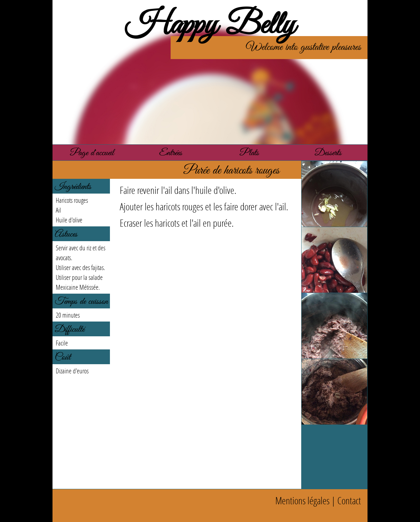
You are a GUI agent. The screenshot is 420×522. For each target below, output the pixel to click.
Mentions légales (302, 501)
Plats (249, 153)
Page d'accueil (92, 153)
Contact (349, 501)
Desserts (328, 153)
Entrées (171, 153)
